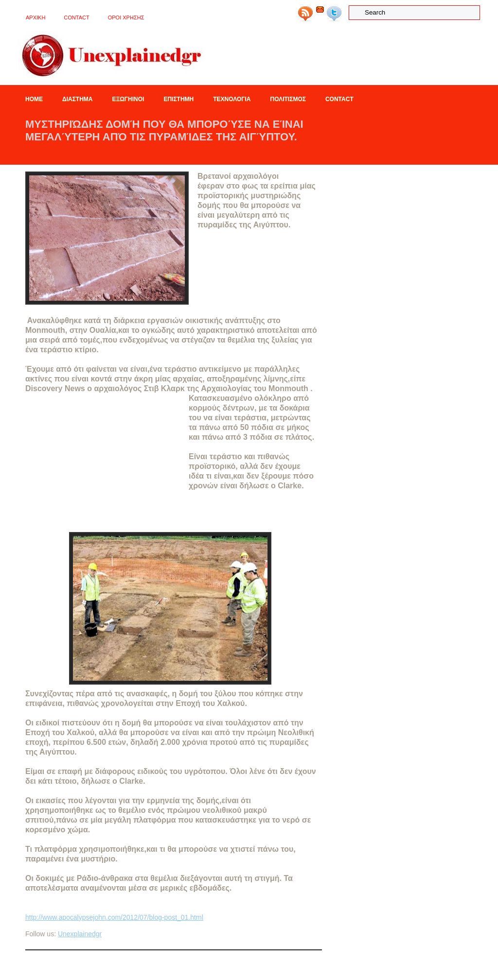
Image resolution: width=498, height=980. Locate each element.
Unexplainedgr (80, 934)
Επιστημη (178, 99)
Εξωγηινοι (128, 99)
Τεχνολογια (232, 99)
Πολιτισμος (288, 99)
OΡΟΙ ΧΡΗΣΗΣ (126, 17)
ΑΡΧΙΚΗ (36, 17)
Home (34, 99)
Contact (76, 17)
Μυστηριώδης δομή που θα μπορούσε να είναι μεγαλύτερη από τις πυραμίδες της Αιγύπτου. (164, 130)
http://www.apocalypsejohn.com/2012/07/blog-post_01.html (114, 917)
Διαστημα (77, 99)
